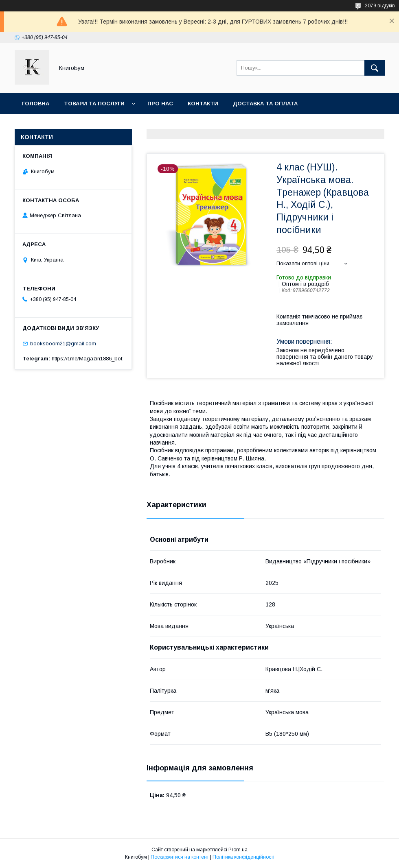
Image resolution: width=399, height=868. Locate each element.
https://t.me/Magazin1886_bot (87, 359)
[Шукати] (375, 68)
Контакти (203, 104)
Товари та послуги (94, 104)
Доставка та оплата (265, 104)
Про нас (160, 104)
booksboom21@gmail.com (63, 343)
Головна (36, 104)
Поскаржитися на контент (180, 857)
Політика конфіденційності (243, 857)
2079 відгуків (380, 6)
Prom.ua (238, 850)
